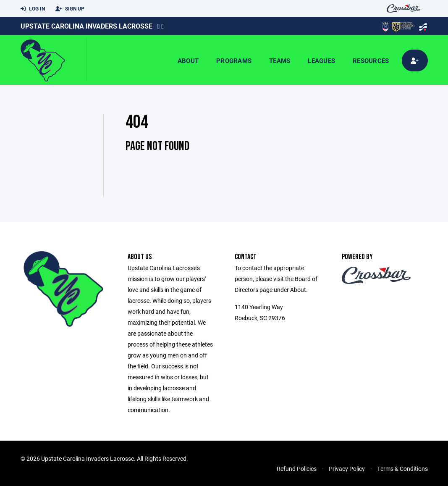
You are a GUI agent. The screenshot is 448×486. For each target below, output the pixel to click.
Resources (371, 60)
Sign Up (70, 9)
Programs (234, 60)
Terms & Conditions (402, 469)
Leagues (321, 60)
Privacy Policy (347, 469)
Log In (33, 9)
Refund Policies (297, 469)
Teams (280, 60)
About (188, 60)
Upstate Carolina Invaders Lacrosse (86, 26)
